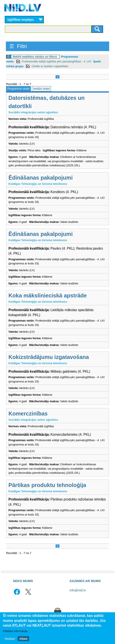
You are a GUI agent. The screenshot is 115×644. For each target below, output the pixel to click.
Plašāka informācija (15, 631)
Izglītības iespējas (21, 20)
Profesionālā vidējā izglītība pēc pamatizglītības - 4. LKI (57, 61)
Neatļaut (10, 639)
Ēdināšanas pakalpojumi (41, 178)
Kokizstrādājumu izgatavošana (49, 357)
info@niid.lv (78, 590)
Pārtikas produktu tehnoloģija (47, 485)
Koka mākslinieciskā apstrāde (48, 295)
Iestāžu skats (41, 89)
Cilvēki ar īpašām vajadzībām (50, 66)
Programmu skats (18, 89)
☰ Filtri (18, 46)
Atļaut (23, 639)
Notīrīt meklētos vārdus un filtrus (35, 57)
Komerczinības (28, 414)
